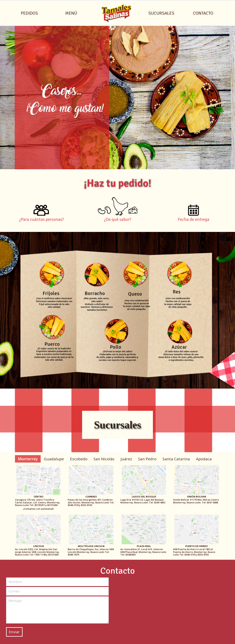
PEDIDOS (29, 13)
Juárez (126, 459)
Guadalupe (54, 459)
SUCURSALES (161, 13)
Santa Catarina (176, 459)
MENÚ (71, 13)
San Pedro (147, 459)
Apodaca (204, 459)
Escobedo (79, 459)
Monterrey (28, 459)
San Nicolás (104, 459)
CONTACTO (203, 13)
